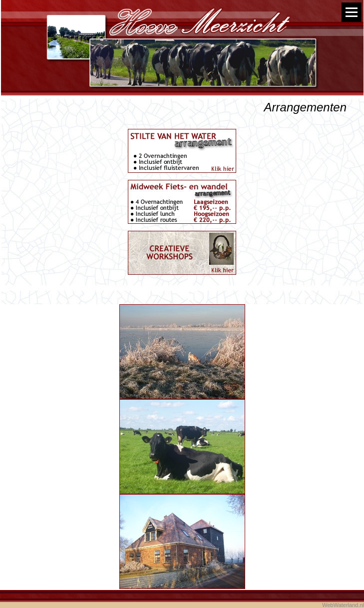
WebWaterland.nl (343, 605)
